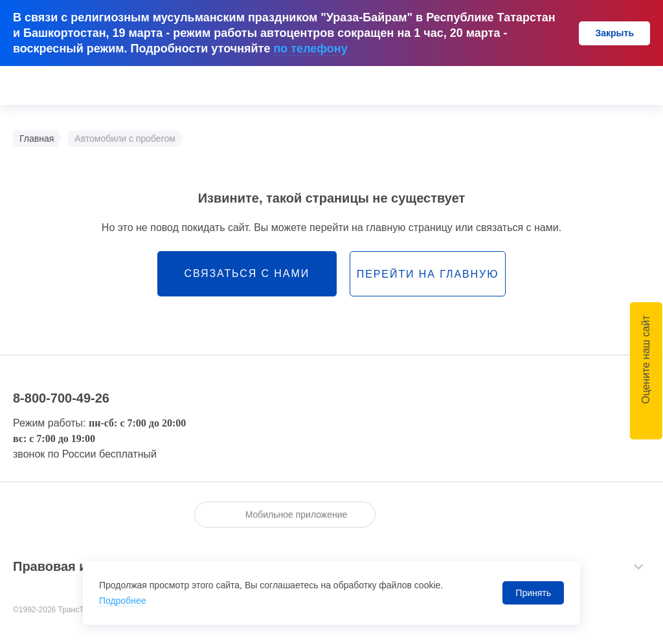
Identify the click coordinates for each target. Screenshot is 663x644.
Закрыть (614, 33)
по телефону (310, 49)
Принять (533, 593)
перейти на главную (428, 274)
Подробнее (123, 601)
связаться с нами (247, 273)
